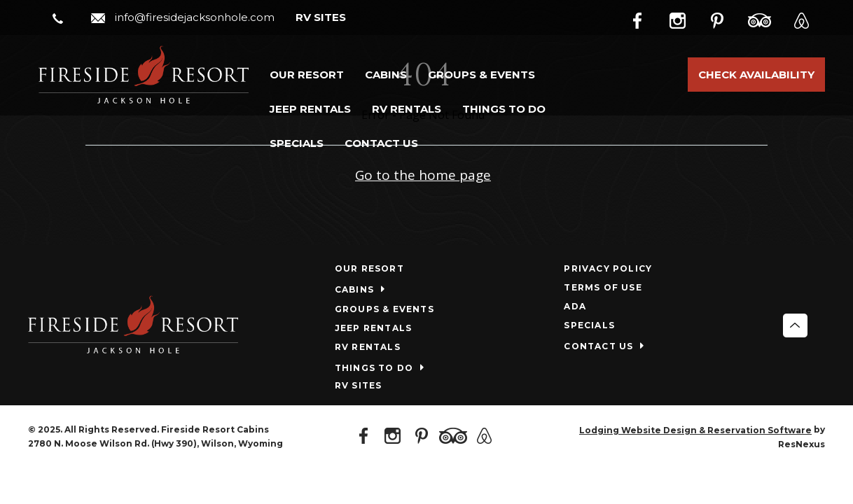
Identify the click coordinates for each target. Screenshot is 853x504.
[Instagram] (688, 18)
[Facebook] (649, 18)
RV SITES (321, 17)
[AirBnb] (807, 18)
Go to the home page (423, 175)
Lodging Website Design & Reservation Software (695, 430)
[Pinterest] (727, 18)
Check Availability (756, 75)
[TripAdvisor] (767, 18)
